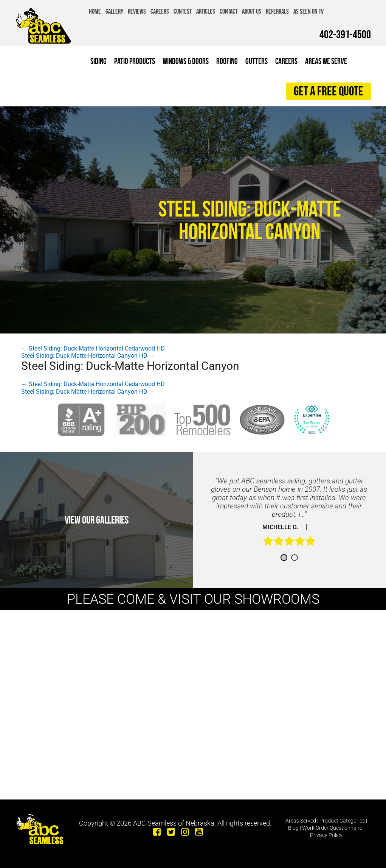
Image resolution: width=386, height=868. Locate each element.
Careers (160, 11)
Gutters (257, 61)
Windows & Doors (186, 61)
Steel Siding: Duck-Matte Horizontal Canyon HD (88, 356)
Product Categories (342, 821)
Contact (229, 11)
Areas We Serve (326, 61)
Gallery (114, 11)
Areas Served (301, 821)
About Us (252, 11)
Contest (183, 11)
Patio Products (135, 61)
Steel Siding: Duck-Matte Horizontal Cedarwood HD (93, 348)
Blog (293, 828)
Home (95, 11)
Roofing (227, 61)
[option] (289, 516)
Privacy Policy (326, 835)
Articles (206, 11)
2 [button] (295, 558)
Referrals (277, 11)
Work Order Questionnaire (332, 828)
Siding (98, 61)
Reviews (137, 11)
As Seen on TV (308, 11)
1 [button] (284, 558)
